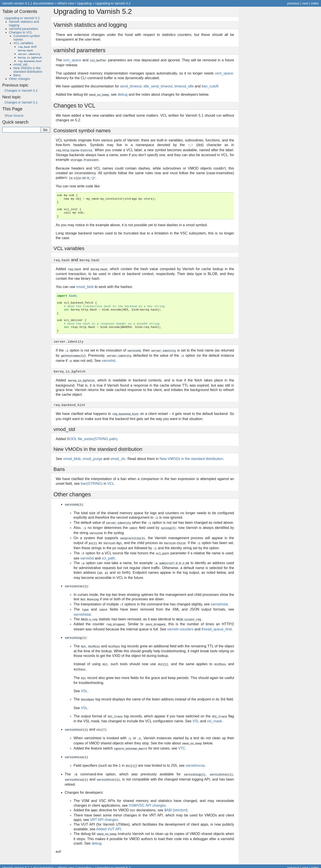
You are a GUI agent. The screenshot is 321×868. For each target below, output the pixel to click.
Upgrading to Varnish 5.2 (113, 3)
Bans (17, 75)
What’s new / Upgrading (75, 3)
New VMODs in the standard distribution (28, 70)
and (27, 48)
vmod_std (20, 64)
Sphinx (193, 864)
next (305, 3)
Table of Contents (20, 11)
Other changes (19, 79)
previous (293, 3)
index (315, 3)
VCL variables (23, 43)
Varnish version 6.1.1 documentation (28, 3)
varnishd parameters (24, 29)
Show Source (14, 116)
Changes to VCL (21, 32)
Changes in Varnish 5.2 (21, 91)
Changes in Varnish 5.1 (21, 102)
